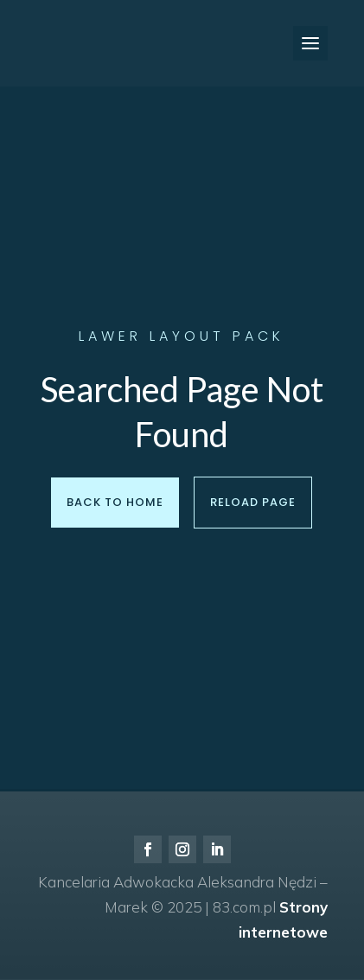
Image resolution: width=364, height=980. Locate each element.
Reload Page (253, 502)
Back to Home (115, 502)
